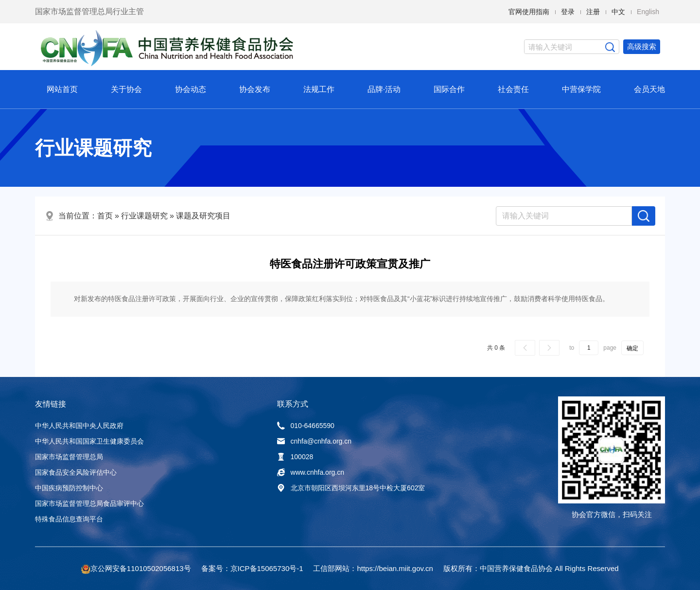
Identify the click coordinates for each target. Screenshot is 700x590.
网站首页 (62, 89)
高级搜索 (642, 46)
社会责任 (513, 89)
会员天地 (649, 89)
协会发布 (255, 89)
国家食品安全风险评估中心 (76, 472)
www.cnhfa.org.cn (311, 472)
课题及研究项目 (203, 216)
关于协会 (126, 89)
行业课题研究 (144, 216)
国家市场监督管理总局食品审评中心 (89, 503)
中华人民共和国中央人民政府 (79, 426)
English (648, 12)
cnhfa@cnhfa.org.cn (315, 441)
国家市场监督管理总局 (69, 457)
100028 (295, 457)
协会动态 (191, 89)
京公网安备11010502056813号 (141, 568)
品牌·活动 (384, 89)
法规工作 (319, 89)
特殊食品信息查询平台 (69, 519)
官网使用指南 (529, 12)
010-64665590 (306, 426)
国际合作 (449, 89)
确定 (632, 348)
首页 (105, 216)
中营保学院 (581, 89)
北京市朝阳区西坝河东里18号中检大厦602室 (351, 488)
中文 (618, 12)
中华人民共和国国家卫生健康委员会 (89, 441)
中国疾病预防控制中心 (69, 488)
